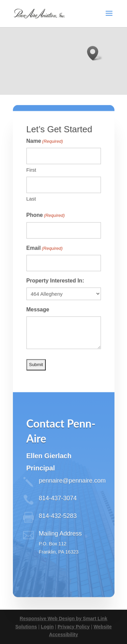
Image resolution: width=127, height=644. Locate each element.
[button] (95, 53)
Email (45, 257)
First (31, 179)
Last (31, 207)
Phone (46, 224)
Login (47, 627)
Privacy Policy (74, 627)
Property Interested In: (55, 289)
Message (38, 318)
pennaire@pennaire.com (72, 489)
